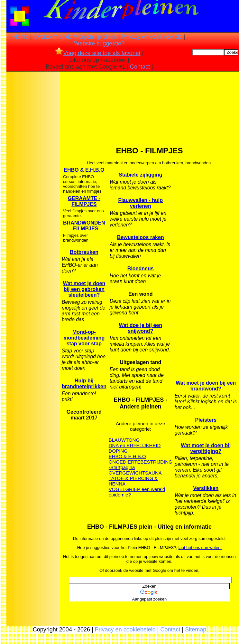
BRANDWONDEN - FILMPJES (84, 226)
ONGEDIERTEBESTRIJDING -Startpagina (141, 465)
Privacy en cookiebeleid (152, 37)
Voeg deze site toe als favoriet (98, 53)
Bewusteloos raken (141, 237)
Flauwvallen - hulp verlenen (140, 203)
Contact (140, 67)
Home (21, 37)
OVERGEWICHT (127, 473)
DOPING (118, 451)
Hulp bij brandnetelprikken (84, 384)
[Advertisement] (33, 174)
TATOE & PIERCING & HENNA (133, 481)
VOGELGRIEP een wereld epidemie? (137, 492)
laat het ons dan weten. (200, 548)
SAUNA (153, 473)
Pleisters (206, 420)
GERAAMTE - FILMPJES (84, 201)
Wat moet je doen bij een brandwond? (206, 386)
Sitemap (196, 630)
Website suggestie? (99, 43)
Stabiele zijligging (140, 175)
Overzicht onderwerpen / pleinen (75, 37)
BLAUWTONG (124, 440)
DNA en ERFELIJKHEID (135, 445)
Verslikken (206, 488)
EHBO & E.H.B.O (84, 170)
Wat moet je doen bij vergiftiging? (206, 448)
